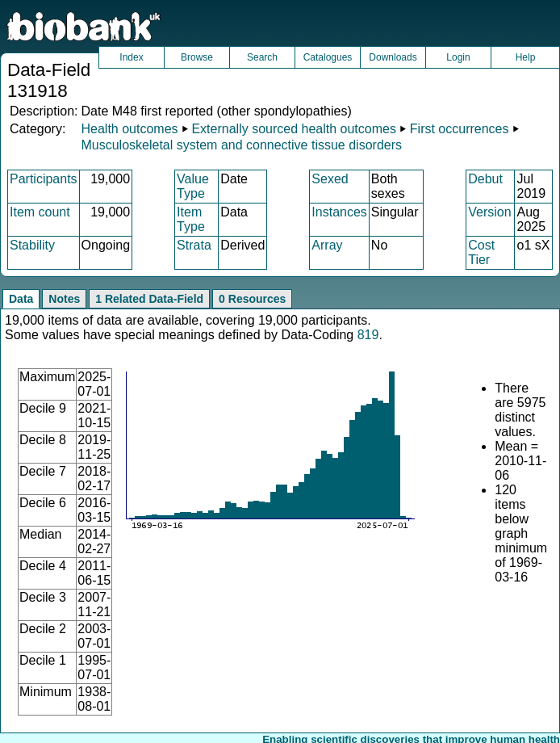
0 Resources (252, 299)
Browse (197, 57)
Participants (44, 179)
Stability (32, 245)
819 (368, 335)
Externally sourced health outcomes (293, 129)
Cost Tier (481, 252)
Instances (339, 212)
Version (489, 212)
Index (131, 57)
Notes (64, 299)
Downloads (393, 57)
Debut (485, 179)
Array (327, 245)
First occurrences (460, 129)
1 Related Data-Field (149, 299)
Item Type (191, 219)
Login (458, 57)
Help (526, 57)
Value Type (193, 186)
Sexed (330, 179)
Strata (194, 245)
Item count (40, 212)
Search (262, 57)
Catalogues (328, 57)
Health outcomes (129, 129)
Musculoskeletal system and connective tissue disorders (241, 145)
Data (21, 299)
